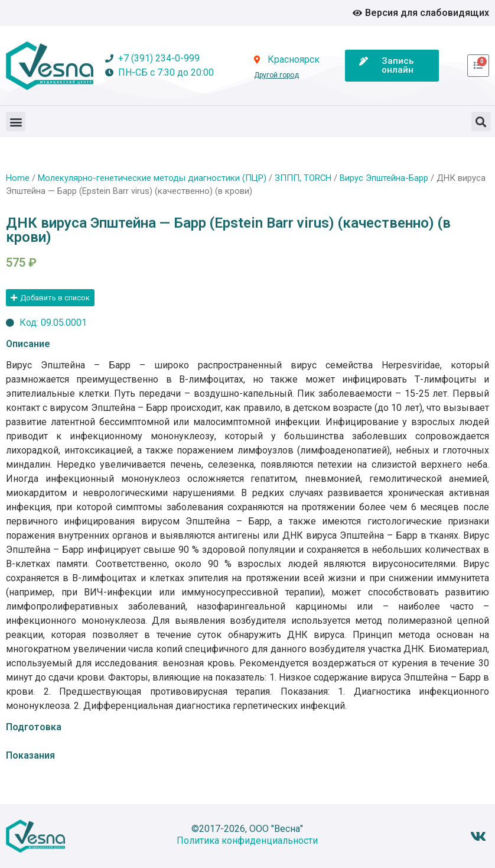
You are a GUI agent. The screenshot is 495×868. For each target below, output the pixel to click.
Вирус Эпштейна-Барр (384, 178)
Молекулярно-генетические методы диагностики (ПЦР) (152, 178)
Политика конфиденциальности (247, 841)
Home (18, 178)
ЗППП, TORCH (303, 178)
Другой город (276, 75)
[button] (16, 122)
